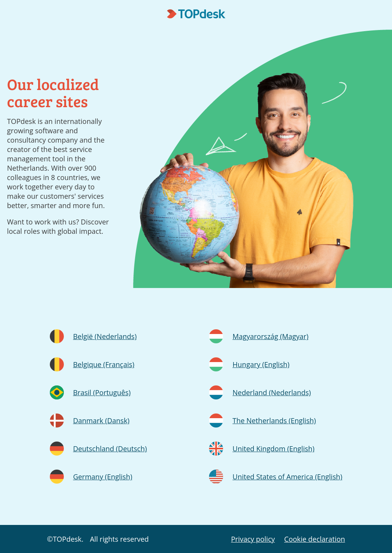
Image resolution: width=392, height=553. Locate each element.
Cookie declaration (315, 539)
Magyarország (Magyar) (270, 336)
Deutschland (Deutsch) (110, 449)
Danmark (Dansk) (101, 420)
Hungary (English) (261, 364)
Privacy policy (253, 539)
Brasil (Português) (102, 392)
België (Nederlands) (105, 336)
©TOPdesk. (65, 539)
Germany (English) (103, 477)
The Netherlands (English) (274, 420)
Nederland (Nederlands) (272, 392)
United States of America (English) (287, 477)
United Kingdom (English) (273, 449)
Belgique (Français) (104, 364)
